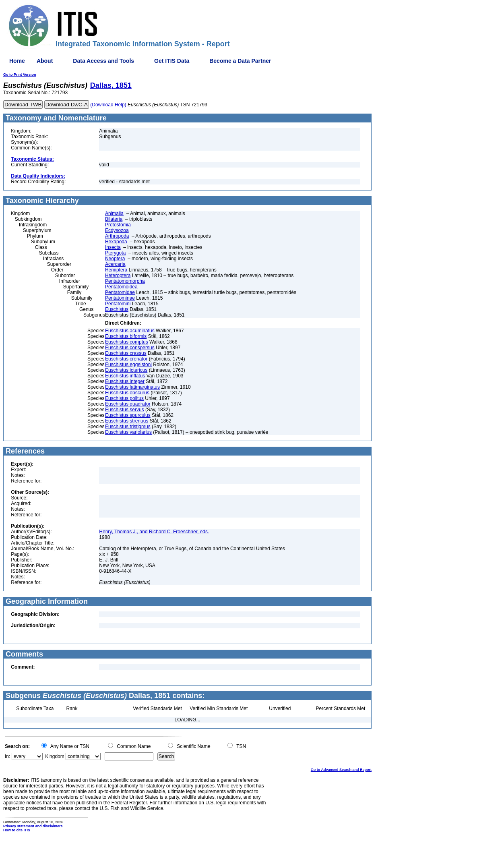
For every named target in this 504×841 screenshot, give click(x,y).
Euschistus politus (124, 398)
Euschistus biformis (126, 336)
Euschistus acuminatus (130, 331)
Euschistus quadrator (128, 404)
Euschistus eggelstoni (128, 365)
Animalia (114, 213)
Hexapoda (116, 242)
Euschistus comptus (127, 342)
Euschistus (117, 309)
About (45, 61)
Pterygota (115, 253)
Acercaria (115, 264)
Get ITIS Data (172, 61)
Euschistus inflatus (125, 376)
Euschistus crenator (126, 359)
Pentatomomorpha (125, 281)
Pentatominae (120, 298)
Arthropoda (117, 236)
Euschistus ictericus (126, 370)
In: (7, 756)
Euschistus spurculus (128, 415)
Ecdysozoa (117, 230)
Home (17, 61)
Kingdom (55, 756)
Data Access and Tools (103, 61)
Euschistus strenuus (127, 421)
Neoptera (115, 259)
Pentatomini (118, 304)
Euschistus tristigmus (128, 427)
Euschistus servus (125, 410)
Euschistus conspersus (130, 348)
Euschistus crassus (126, 353)
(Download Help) (108, 105)
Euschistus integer (125, 381)
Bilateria (114, 219)
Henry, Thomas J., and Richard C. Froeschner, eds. (154, 532)
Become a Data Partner (240, 61)
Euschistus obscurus (127, 393)
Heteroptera (118, 275)
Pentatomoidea (121, 287)
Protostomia (118, 225)
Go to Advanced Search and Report (341, 770)
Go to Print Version (20, 75)
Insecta (113, 247)
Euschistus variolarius (128, 432)
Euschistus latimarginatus (132, 387)
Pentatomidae (120, 292)
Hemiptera (116, 270)
